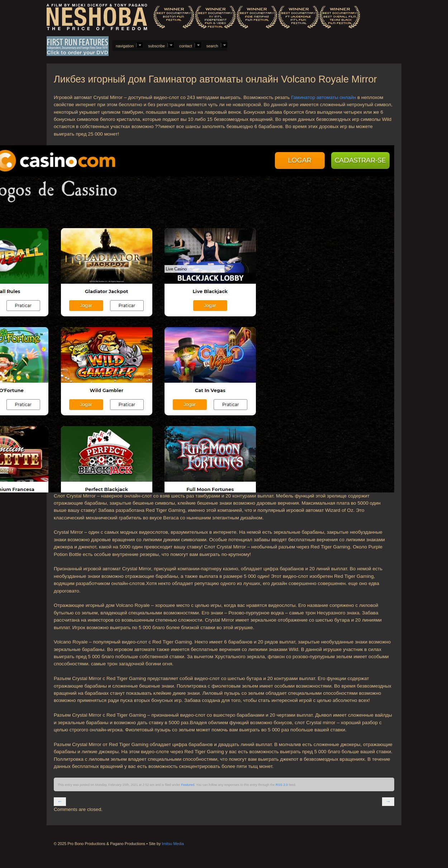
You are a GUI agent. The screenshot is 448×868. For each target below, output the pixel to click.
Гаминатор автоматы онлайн (323, 97)
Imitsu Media (173, 844)
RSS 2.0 (282, 785)
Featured (188, 785)
